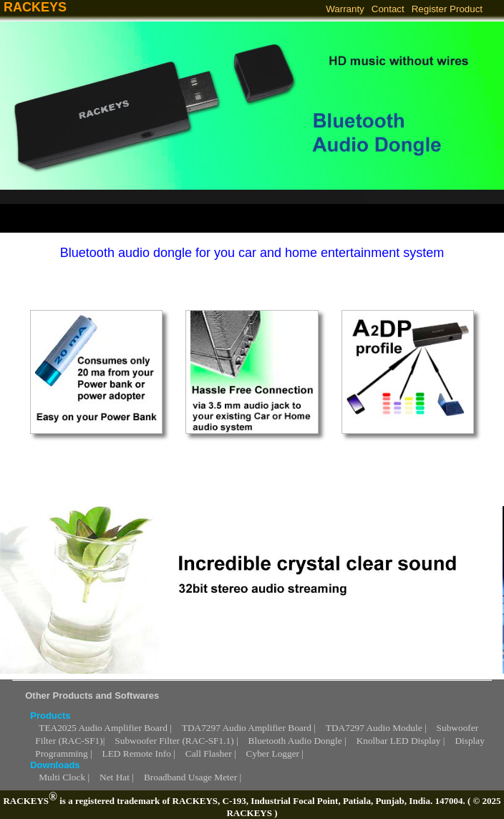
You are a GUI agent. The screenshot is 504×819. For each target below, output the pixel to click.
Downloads (55, 765)
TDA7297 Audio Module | (376, 728)
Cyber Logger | (275, 753)
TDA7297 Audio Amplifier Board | (249, 728)
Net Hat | (117, 777)
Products (50, 716)
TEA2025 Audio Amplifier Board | (105, 728)
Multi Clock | (64, 777)
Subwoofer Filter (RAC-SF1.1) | (176, 741)
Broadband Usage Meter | (193, 777)
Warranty (345, 9)
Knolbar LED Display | (401, 741)
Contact (388, 9)
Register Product (447, 9)
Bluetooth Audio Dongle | (297, 741)
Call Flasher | (211, 753)
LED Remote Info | (139, 753)
